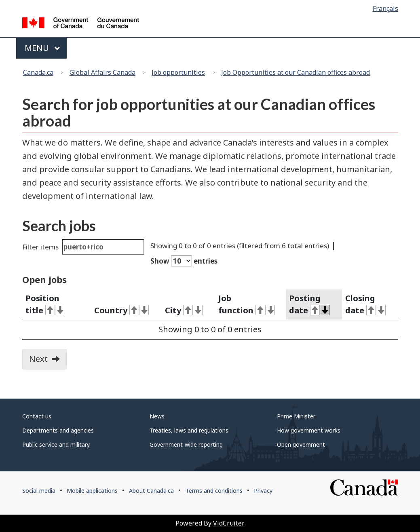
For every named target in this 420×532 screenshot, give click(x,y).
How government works (309, 430)
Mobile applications (92, 491)
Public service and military (56, 444)
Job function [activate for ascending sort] (247, 304)
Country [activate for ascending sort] (121, 310)
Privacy (263, 491)
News (157, 416)
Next (48, 361)
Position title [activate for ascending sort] (45, 304)
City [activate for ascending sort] (184, 310)
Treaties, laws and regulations (189, 430)
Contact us (37, 416)
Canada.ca (38, 72)
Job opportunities (178, 72)
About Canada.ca (151, 491)
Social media (39, 491)
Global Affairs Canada (102, 72)
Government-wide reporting (186, 444)
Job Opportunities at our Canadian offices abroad (295, 72)
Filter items (83, 247)
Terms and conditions (214, 491)
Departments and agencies (58, 430)
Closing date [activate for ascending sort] (365, 304)
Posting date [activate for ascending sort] (309, 304)
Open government (301, 444)
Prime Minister (296, 416)
